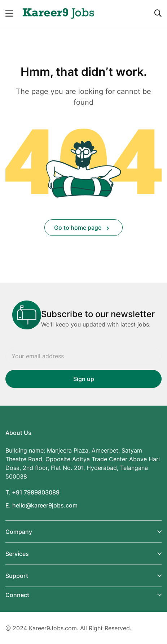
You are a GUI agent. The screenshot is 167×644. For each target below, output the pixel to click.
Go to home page (82, 228)
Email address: (83, 356)
